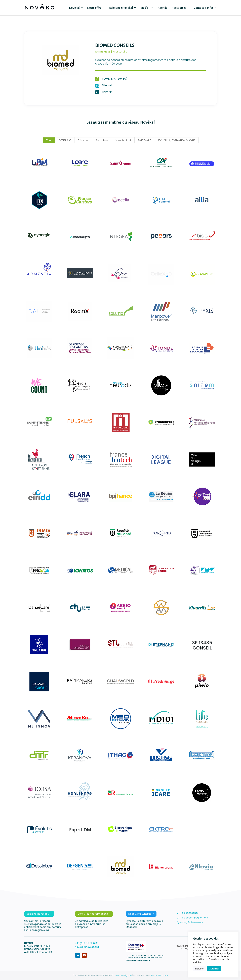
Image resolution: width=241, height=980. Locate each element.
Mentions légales (123, 975)
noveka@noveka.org (87, 947)
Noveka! (74, 8)
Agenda (163, 8)
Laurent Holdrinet (160, 975)
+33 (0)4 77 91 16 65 (87, 943)
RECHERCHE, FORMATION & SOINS (176, 140)
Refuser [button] (199, 969)
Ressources (179, 8)
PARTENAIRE (144, 140)
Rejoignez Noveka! (121, 8)
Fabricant (83, 140)
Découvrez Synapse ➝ (141, 914)
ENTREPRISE (65, 140)
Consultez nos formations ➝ (94, 914)
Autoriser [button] (214, 969)
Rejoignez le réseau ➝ (39, 914)
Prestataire (102, 140)
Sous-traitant (123, 140)
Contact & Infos (204, 8)
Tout (49, 140)
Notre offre (94, 8)
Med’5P (145, 8)
